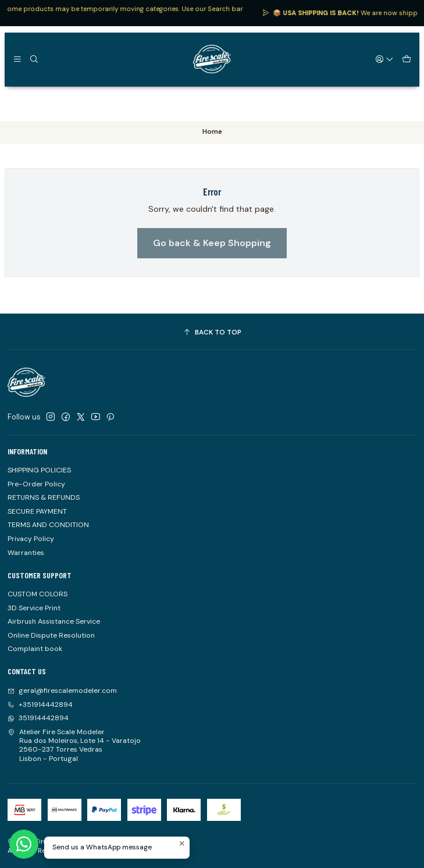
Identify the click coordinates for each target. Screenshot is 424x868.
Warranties (26, 553)
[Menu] (17, 59)
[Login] (385, 59)
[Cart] (406, 59)
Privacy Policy (31, 539)
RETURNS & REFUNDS (44, 497)
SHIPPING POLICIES (39, 470)
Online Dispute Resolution (51, 635)
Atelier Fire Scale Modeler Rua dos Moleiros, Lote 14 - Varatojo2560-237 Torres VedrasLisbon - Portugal (74, 745)
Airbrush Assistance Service (54, 621)
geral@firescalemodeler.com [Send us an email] (62, 691)
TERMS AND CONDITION (48, 525)
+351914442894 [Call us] (40, 705)
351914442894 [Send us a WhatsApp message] (38, 718)
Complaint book (35, 649)
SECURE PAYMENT (37, 511)
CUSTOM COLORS (38, 594)
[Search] (34, 59)
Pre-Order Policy (36, 484)
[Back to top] (212, 333)
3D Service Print (34, 608)
